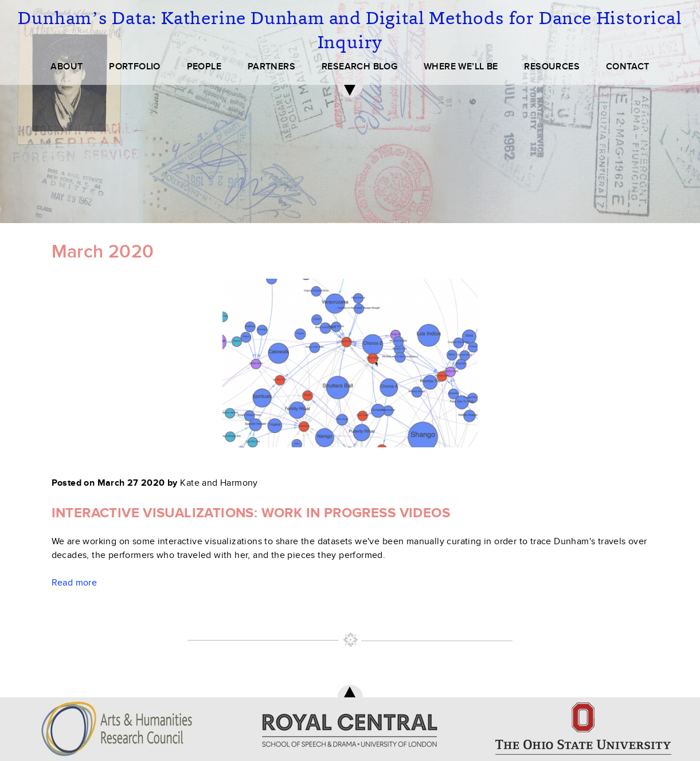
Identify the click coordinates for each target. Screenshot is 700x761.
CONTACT (628, 67)
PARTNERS (271, 67)
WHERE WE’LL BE (461, 67)
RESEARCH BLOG (359, 67)
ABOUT (67, 67)
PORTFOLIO (135, 67)
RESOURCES (552, 67)
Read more (75, 583)
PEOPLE (204, 67)
